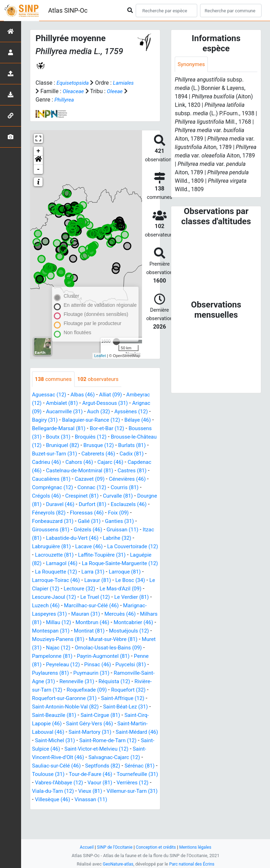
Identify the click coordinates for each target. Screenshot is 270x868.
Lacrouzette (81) (67, 564)
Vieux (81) (108, 817)
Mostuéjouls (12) (105, 648)
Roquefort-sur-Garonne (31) (107, 716)
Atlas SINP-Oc (68, 10)
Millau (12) (117, 631)
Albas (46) (86, 395)
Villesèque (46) (78, 825)
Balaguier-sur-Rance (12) (94, 420)
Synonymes (192, 64)
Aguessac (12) (50, 395)
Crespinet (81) (50, 505)
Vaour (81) (115, 808)
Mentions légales (198, 847)
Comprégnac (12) (133, 488)
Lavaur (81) (140, 589)
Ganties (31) (124, 530)
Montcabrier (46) (93, 640)
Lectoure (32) (125, 598)
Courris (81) (82, 496)
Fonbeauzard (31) (54, 530)
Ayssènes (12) (137, 412)
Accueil (83, 847)
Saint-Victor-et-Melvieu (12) (69, 775)
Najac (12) (45, 665)
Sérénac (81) (117, 792)
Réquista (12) (133, 699)
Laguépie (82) (49, 572)
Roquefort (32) (50, 716)
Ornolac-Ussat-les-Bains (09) (98, 665)
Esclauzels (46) (119, 513)
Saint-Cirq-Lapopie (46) (93, 741)
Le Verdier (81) (53, 614)
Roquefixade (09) (108, 707)
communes (54, 379)
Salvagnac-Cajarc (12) (86, 783)
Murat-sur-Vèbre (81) (92, 657)
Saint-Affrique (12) (55, 724)
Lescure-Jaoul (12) (97, 606)
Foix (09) (123, 522)
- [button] (38, 169)
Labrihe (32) (135, 547)
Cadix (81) (59, 463)
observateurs (101, 379)
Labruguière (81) (53, 555)
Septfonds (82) (78, 792)
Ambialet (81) (63, 404)
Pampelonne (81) (53, 673)
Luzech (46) (91, 614)
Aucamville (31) (66, 412)
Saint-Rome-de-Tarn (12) (77, 766)
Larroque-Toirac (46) (96, 589)
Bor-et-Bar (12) (114, 429)
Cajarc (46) (46, 471)
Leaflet (100, 356)
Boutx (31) (85, 437)
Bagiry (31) (46, 420)
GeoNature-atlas (117, 864)
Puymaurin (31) (95, 690)
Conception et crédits (156, 847)
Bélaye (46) (144, 420)
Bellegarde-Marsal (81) (63, 429)
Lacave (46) (92, 555)
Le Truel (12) (140, 606)
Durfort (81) (81, 513)
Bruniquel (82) (114, 446)
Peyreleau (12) (65, 682)
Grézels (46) (91, 539)
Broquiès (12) (120, 437)
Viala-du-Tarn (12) (69, 817)
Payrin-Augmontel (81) (108, 673)
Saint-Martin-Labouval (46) (92, 749)
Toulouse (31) (49, 800)
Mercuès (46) (49, 631)
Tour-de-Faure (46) (94, 800)
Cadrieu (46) (92, 463)
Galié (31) (93, 530)
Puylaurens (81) (52, 690)
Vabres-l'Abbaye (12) (72, 808)
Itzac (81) (44, 547)
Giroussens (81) (52, 539)
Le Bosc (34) (48, 598)
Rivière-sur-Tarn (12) (57, 707)
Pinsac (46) (101, 682)
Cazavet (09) (48, 488)
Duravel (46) (47, 513)
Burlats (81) (61, 454)
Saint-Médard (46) (90, 758)
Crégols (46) (116, 496)
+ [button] (38, 151)
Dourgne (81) (124, 505)
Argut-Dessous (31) (109, 404)
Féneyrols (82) (50, 522)
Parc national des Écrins (193, 864)
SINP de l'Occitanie (113, 847)
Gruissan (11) (128, 539)
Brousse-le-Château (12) (62, 446)
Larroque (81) (49, 589)
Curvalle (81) (88, 505)
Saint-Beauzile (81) (108, 733)
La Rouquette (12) (98, 581)
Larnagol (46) (87, 572)
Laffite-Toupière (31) (117, 564)
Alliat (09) (115, 395)
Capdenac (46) (82, 471)
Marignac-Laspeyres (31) (78, 623)
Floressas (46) (90, 522)
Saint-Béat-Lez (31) (56, 733)
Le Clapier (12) (86, 598)
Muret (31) (136, 657)
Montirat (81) (63, 648)
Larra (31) (136, 581)
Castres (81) (89, 480)
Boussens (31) (50, 437)
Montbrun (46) (50, 640)
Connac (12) (47, 496)
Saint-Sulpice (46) (134, 766)
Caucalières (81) (129, 480)
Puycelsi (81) (136, 682)
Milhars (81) (85, 631)
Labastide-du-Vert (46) (88, 547)
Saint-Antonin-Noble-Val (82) (118, 724)
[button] (38, 160)
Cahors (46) (127, 463)
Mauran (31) (128, 623)
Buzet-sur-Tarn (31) (104, 454)
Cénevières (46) (87, 488)
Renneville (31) (94, 699)
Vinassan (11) (118, 825)
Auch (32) (102, 412)
